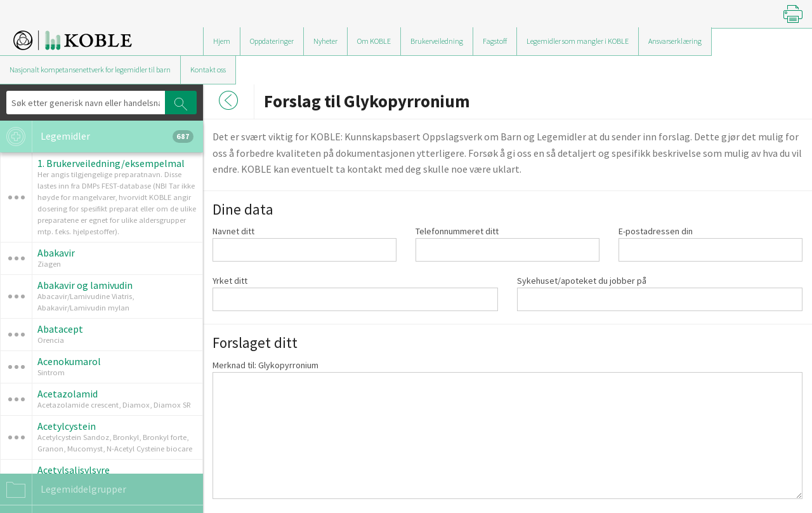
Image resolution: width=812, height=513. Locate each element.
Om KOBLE (374, 41)
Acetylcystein (67, 426)
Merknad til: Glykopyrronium (265, 365)
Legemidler (97, 137)
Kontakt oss (208, 70)
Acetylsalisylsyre (74, 470)
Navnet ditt (233, 231)
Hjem (222, 41)
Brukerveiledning (437, 41)
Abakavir (56, 253)
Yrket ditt (230, 281)
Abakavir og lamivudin (85, 285)
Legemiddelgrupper (63, 490)
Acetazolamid (68, 394)
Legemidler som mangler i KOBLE (578, 41)
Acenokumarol (69, 361)
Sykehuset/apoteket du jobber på (582, 281)
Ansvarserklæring (675, 41)
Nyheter (325, 41)
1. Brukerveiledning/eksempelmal (111, 163)
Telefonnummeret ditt (457, 231)
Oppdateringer (272, 41)
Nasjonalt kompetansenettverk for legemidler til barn (90, 70)
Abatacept (60, 329)
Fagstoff (495, 41)
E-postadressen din (656, 231)
